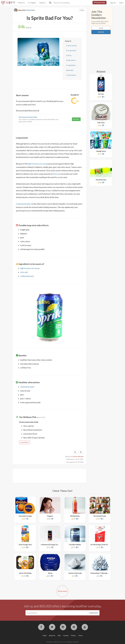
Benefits (71, 70)
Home (45, 635)
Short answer (72, 46)
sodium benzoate (27, 276)
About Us (21, 3)
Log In (121, 3)
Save (82, 10)
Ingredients (72, 65)
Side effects (72, 60)
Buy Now (76, 119)
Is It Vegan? (32, 3)
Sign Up (113, 3)
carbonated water (27, 387)
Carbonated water (23, 204)
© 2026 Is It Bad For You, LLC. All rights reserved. (62, 642)
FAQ (59, 635)
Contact (66, 635)
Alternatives (72, 75)
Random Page (100, 3)
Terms (80, 635)
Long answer (72, 50)
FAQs (70, 55)
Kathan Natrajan (78, 456)
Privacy (73, 635)
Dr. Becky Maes (30, 10)
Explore (43, 3)
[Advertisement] (54, 476)
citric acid (57, 174)
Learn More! (25, 442)
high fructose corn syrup (38, 164)
